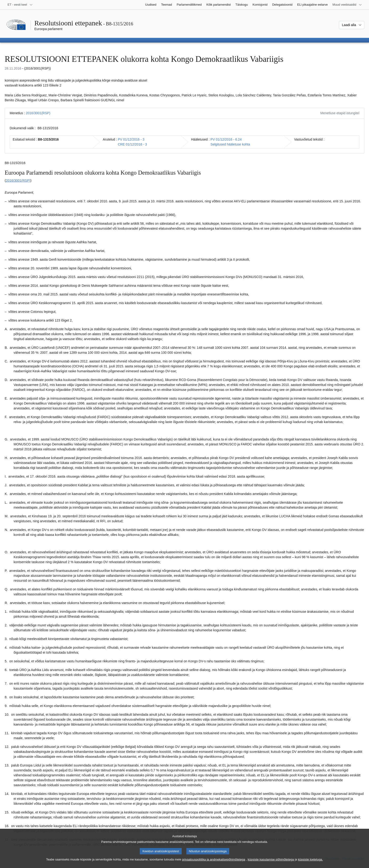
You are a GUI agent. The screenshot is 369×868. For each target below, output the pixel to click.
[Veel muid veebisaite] (347, 5)
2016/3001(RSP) (38, 113)
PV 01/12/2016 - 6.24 (226, 139)
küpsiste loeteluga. (310, 864)
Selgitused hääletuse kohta (230, 144)
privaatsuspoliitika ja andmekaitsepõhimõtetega (214, 864)
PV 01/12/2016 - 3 (131, 139)
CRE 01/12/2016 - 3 (132, 144)
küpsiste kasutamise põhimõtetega (271, 864)
